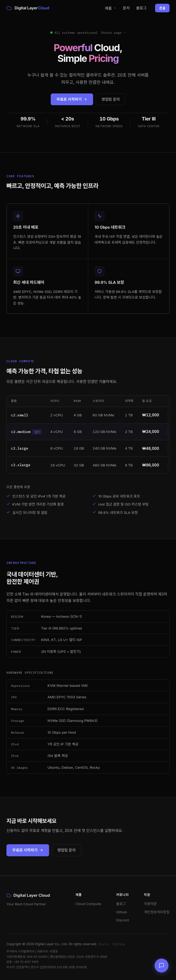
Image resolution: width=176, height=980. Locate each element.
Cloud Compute (88, 904)
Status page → (113, 33)
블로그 (141, 8)
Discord (122, 920)
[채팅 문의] (162, 966)
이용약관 (150, 904)
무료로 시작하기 (72, 99)
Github (122, 912)
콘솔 (162, 8)
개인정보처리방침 (157, 912)
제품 (111, 8)
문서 (126, 8)
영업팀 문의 (111, 99)
